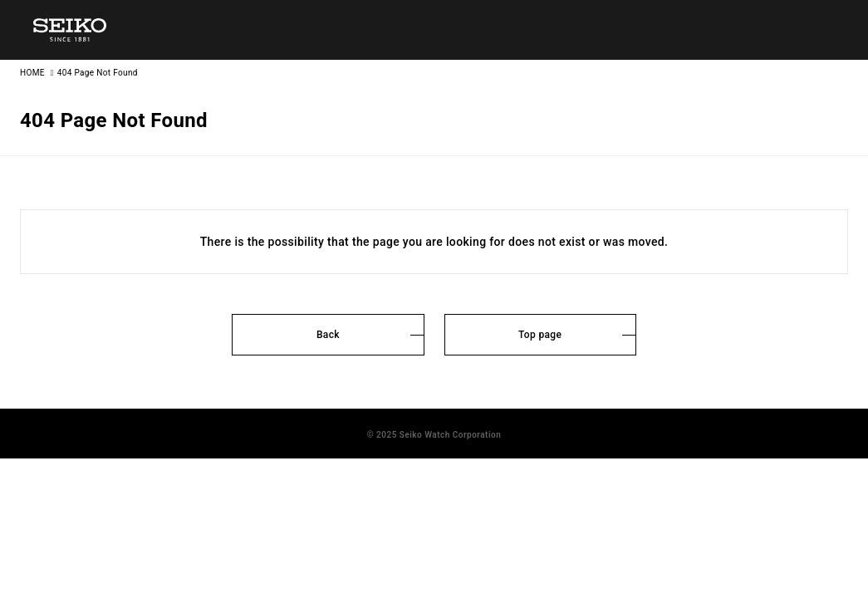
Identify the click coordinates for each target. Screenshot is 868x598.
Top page (540, 335)
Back (328, 335)
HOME (32, 73)
